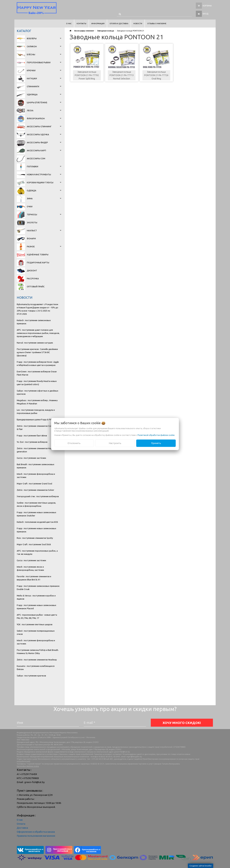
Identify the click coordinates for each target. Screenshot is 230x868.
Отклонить (74, 443)
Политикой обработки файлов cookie (156, 435)
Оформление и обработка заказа (36, 832)
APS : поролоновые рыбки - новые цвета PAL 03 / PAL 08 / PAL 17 (37, 616)
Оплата (21, 824)
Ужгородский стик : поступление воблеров (38, 496)
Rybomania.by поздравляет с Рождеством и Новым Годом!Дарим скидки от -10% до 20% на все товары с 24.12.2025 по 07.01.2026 (37, 309)
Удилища (32, 94)
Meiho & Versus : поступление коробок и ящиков (36, 597)
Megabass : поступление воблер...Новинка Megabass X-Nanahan (37, 402)
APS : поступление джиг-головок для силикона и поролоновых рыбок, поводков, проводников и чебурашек (38, 333)
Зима (30, 198)
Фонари (31, 238)
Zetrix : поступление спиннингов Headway (37, 660)
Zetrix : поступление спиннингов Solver (35, 490)
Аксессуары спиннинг (39, 126)
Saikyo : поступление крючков (31, 676)
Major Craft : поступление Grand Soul (34, 484)
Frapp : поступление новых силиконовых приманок (36, 530)
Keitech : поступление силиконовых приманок (34, 322)
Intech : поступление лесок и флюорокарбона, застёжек (30, 568)
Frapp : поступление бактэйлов (32, 436)
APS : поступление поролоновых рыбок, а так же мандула (37, 552)
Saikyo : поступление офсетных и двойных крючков (38, 392)
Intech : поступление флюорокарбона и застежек (36, 642)
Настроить (115, 443)
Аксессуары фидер (37, 142)
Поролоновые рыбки (39, 62)
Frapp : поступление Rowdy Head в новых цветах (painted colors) (37, 383)
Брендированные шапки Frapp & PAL (35, 420)
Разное (31, 246)
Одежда (32, 190)
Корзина (207, 6)
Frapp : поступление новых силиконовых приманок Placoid (36, 607)
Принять (156, 443)
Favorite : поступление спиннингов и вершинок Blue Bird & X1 (34, 578)
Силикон (32, 46)
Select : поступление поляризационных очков (36, 632)
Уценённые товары (38, 254)
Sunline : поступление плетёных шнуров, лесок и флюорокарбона (36, 504)
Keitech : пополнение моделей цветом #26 (37, 522)
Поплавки (33, 166)
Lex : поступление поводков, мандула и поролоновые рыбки (36, 412)
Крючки (31, 70)
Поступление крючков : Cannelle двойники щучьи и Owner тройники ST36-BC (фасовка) (37, 352)
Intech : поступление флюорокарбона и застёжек (36, 476)
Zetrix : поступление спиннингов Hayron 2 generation (37, 450)
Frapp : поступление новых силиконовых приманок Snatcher (36, 514)
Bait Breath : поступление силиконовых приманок (36, 466)
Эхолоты (32, 222)
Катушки (32, 78)
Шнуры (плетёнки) (37, 102)
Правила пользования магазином (36, 836)
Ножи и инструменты (39, 174)
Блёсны (31, 54)
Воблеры (32, 38)
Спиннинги (33, 86)
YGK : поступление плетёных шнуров (35, 624)
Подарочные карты (38, 262)
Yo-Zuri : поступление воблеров (32, 442)
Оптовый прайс (36, 287)
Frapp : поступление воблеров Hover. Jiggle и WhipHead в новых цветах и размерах (38, 363)
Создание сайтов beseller (201, 866)
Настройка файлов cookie (28, 766)
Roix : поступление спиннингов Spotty (35, 538)
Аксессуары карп (36, 150)
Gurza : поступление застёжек (31, 458)
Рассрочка (33, 279)
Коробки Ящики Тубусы (40, 182)
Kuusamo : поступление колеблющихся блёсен (36, 668)
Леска (30, 110)
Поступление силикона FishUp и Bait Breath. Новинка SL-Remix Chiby (38, 652)
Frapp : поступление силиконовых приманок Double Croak (38, 588)
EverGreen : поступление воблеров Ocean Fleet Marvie (37, 373)
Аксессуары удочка (38, 134)
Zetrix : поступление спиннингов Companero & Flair (38, 428)
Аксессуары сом (36, 158)
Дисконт (32, 270)
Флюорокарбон (36, 118)
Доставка (22, 828)
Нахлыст (32, 230)
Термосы (32, 214)
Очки (30, 206)
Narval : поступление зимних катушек (35, 343)
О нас (20, 820)
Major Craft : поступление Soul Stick (34, 544)
